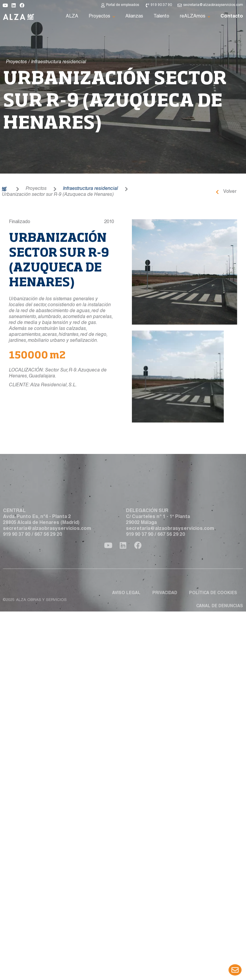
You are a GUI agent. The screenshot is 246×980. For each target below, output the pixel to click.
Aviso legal (126, 611)
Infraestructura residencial (73, 189)
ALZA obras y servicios (41, 618)
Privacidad (165, 611)
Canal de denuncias (220, 624)
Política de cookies (213, 611)
